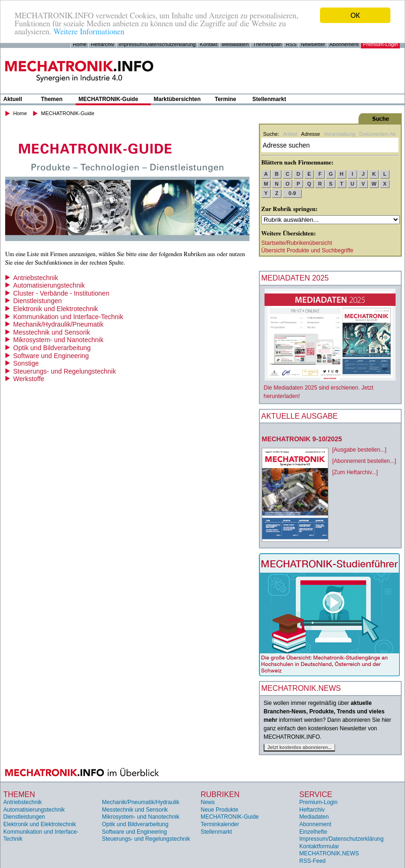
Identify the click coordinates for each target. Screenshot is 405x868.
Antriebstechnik (36, 278)
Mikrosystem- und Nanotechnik (58, 340)
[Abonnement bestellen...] (364, 461)
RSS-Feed (312, 861)
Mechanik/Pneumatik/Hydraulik (141, 802)
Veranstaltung (339, 134)
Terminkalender (220, 824)
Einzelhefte (313, 832)
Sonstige (26, 363)
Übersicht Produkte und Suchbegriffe (307, 250)
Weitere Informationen (89, 32)
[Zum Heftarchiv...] (355, 472)
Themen (52, 99)
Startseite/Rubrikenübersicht (297, 243)
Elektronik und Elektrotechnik (56, 309)
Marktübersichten (177, 99)
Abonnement (344, 44)
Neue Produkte (219, 810)
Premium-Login (380, 44)
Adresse (311, 134)
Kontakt (208, 44)
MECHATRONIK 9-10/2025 (302, 439)
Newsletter (313, 44)
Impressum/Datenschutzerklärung (157, 44)
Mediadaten (235, 44)
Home (80, 44)
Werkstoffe (29, 379)
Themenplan (267, 44)
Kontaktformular (319, 846)
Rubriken (220, 794)
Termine (226, 99)
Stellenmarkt (269, 99)
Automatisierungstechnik (49, 285)
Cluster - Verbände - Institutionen (61, 293)
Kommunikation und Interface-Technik (68, 317)
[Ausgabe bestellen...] (359, 450)
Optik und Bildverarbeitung (52, 348)
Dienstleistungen (38, 301)
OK (355, 15)
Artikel (290, 134)
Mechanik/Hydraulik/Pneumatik (58, 324)
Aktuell (13, 99)
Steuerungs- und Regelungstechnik (65, 371)
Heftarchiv (102, 44)
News (208, 802)
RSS (291, 44)
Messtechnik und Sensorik (51, 332)
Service (316, 794)
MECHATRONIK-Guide (108, 99)
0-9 (292, 193)
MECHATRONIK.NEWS (329, 853)
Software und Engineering (51, 356)
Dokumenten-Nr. (378, 134)
